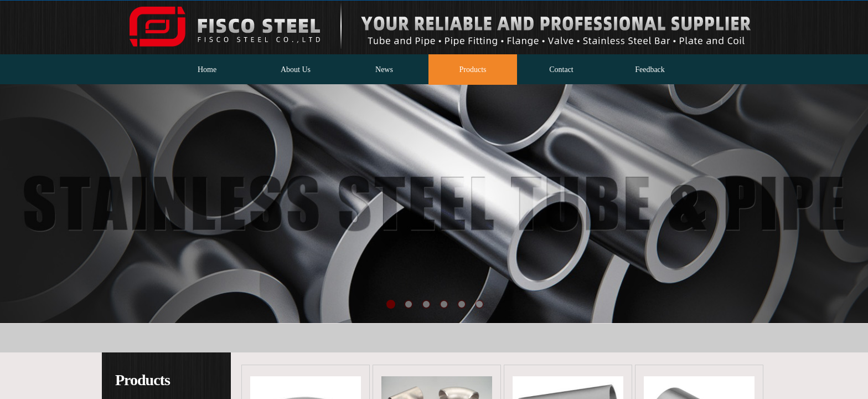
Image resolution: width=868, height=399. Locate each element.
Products (473, 70)
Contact (561, 70)
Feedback (650, 70)
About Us (296, 70)
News (384, 70)
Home (207, 70)
